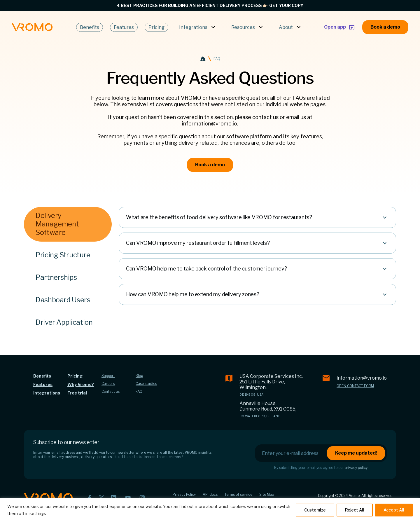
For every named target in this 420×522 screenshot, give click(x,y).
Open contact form (355, 386)
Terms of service (238, 494)
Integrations (198, 27)
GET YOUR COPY (286, 5)
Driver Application (64, 322)
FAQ (139, 391)
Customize (315, 510)
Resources (248, 27)
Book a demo (385, 27)
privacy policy (356, 468)
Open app (340, 27)
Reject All (355, 510)
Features (124, 27)
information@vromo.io (362, 378)
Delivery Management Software (57, 224)
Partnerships (56, 277)
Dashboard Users (63, 300)
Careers (108, 384)
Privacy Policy (184, 494)
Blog (139, 376)
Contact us (111, 391)
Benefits (90, 27)
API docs (210, 494)
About (290, 27)
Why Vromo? (81, 384)
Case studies (146, 384)
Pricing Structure (63, 255)
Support (108, 376)
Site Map (267, 494)
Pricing (156, 27)
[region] (210, 510)
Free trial (77, 393)
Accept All (394, 510)
